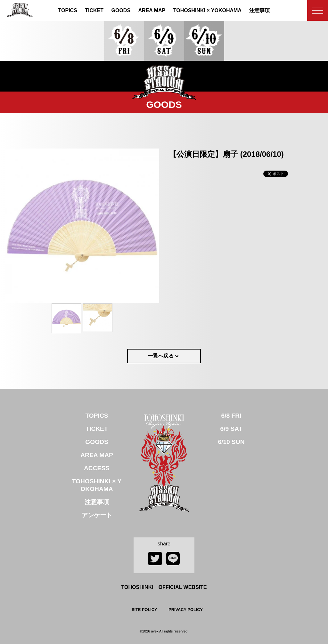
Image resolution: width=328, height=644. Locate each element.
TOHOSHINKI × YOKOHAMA (97, 485)
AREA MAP (152, 10)
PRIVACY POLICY (186, 610)
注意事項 (259, 10)
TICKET (94, 10)
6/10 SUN (231, 442)
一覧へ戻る (161, 356)
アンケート (97, 515)
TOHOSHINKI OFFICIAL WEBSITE (164, 587)
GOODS (121, 10)
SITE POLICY (144, 610)
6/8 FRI (231, 416)
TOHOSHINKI (207, 10)
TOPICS (68, 10)
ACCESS (97, 468)
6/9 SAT (231, 429)
